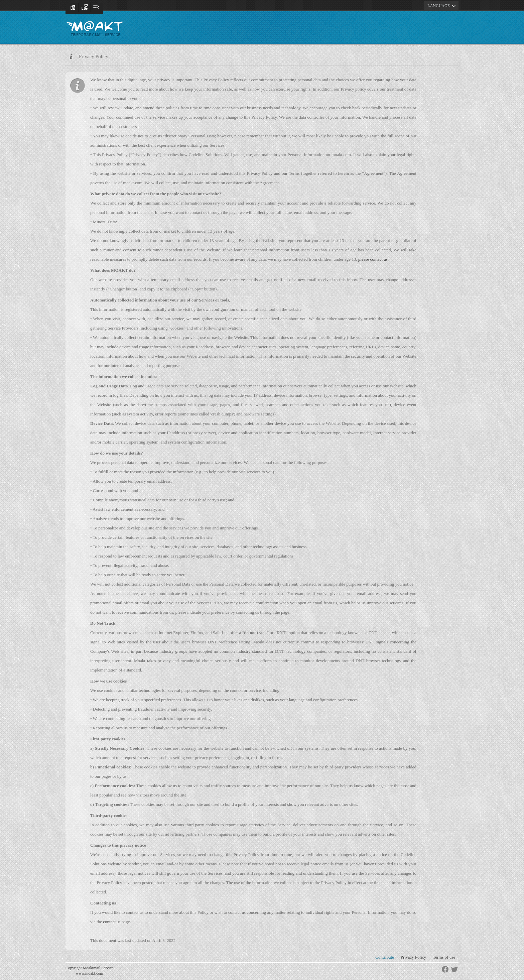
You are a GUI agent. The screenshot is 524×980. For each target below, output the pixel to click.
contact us (112, 922)
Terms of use (444, 957)
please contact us (373, 259)
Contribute (385, 957)
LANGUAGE (443, 6)
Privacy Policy (413, 957)
